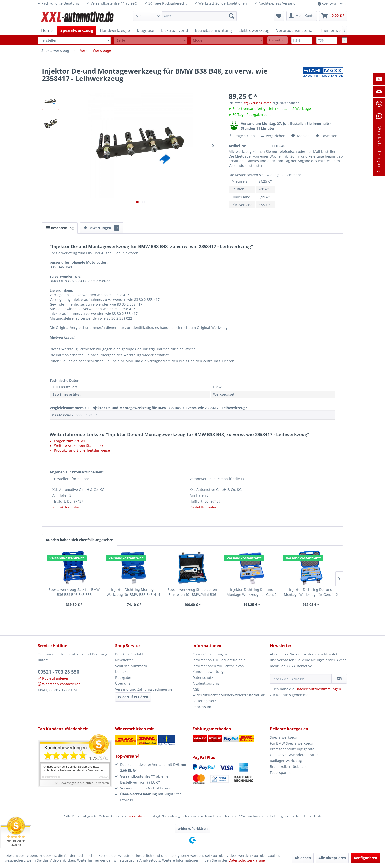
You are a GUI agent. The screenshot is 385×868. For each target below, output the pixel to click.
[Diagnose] (145, 30)
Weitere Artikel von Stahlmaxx (76, 446)
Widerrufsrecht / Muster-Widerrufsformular (229, 695)
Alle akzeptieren (332, 858)
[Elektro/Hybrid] (175, 30)
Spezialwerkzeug (284, 737)
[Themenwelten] (334, 30)
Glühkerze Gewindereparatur (294, 755)
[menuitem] (185, 16)
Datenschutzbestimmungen (318, 689)
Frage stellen (242, 136)
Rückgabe (123, 677)
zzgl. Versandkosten (257, 103)
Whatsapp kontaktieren (59, 684)
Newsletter (124, 660)
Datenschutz (203, 677)
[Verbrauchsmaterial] (295, 30)
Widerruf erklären (133, 697)
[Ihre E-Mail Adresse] (301, 679)
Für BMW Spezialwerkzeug (292, 743)
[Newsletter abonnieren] (339, 679)
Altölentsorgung (206, 683)
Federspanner (281, 772)
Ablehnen (303, 858)
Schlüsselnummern (131, 666)
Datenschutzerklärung (247, 860)
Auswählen (277, 40)
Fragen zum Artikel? (68, 441)
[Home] (47, 30)
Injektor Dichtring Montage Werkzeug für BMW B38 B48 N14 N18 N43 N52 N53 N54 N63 (133, 592)
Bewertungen (102, 228)
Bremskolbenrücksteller (289, 767)
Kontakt (121, 672)
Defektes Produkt (129, 654)
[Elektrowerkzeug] (254, 30)
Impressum (202, 707)
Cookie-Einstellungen (210, 654)
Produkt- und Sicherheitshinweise (80, 450)
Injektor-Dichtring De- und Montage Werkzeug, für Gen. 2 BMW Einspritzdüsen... (252, 592)
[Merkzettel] (279, 16)
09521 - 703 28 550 (59, 672)
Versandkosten (139, 816)
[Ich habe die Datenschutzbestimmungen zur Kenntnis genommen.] (271, 689)
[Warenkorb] (333, 16)
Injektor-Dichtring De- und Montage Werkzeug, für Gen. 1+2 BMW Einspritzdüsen (311, 592)
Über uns (123, 683)
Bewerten (327, 136)
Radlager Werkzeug (286, 761)
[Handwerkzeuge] (115, 30)
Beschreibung (60, 228)
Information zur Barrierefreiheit (219, 660)
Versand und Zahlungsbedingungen (145, 689)
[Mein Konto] (302, 16)
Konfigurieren (365, 858)
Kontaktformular (66, 507)
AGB (196, 689)
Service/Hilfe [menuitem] (331, 4)
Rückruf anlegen (54, 678)
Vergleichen (273, 136)
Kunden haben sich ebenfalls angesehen (80, 540)
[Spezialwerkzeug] (77, 30)
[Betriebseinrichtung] (213, 30)
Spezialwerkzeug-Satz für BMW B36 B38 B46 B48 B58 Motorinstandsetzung (74, 592)
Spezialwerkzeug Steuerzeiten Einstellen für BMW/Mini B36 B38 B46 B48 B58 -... (192, 592)
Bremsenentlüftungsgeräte (292, 749)
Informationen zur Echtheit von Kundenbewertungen (218, 669)
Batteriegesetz (204, 701)
